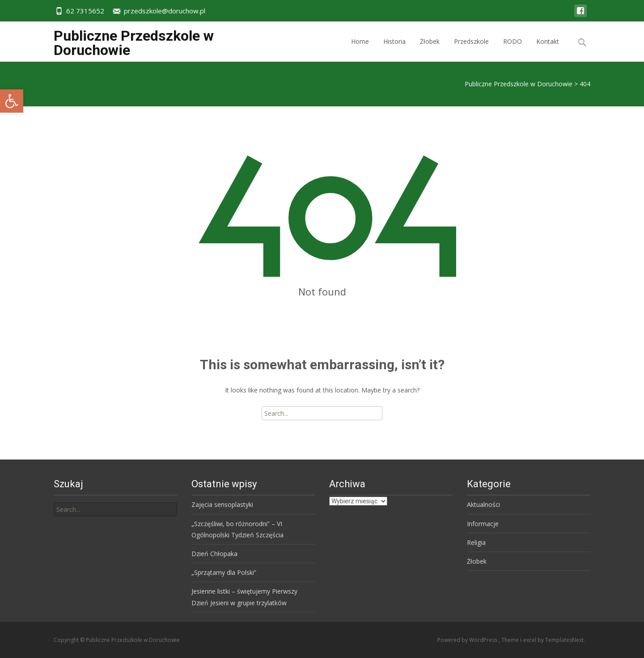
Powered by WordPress (468, 640)
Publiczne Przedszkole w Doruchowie (519, 84)
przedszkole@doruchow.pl (165, 11)
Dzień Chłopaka (214, 554)
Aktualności (483, 504)
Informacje (483, 524)
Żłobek (430, 49)
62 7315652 (85, 11)
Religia (476, 542)
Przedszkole (471, 49)
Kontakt (548, 49)
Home (360, 49)
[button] (12, 101)
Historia (394, 49)
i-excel (529, 640)
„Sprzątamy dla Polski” (224, 572)
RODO (513, 49)
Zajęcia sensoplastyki (222, 504)
